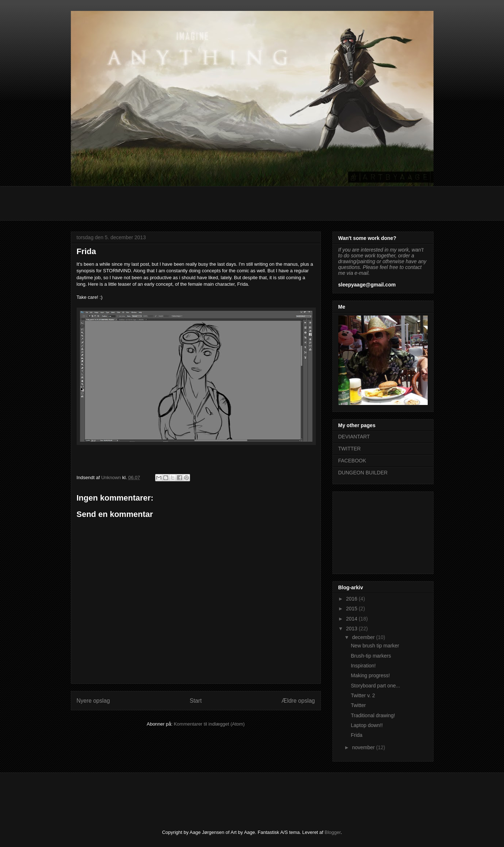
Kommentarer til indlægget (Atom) (209, 724)
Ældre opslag (298, 701)
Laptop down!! (367, 725)
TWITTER (350, 449)
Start (196, 701)
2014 (352, 619)
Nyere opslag (93, 701)
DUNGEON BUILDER (363, 473)
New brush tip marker (375, 646)
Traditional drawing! (373, 715)
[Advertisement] (203, 202)
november (364, 747)
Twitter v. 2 (363, 695)
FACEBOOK (352, 461)
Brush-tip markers (371, 656)
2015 (352, 609)
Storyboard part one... (375, 686)
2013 (352, 629)
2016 (352, 599)
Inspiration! (363, 666)
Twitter (358, 705)
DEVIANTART (354, 437)
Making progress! (370, 675)
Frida (356, 735)
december (364, 637)
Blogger (332, 832)
